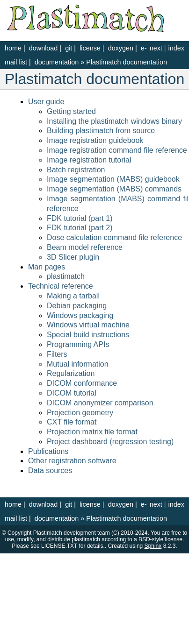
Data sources (50, 471)
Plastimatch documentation (127, 62)
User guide (46, 102)
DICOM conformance (82, 383)
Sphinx (153, 546)
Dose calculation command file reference (114, 237)
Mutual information (78, 364)
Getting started (71, 111)
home (13, 48)
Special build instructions (88, 335)
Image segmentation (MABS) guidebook (113, 179)
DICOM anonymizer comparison (100, 403)
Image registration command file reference (117, 150)
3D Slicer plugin (73, 257)
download (44, 48)
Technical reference (61, 286)
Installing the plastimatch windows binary (114, 121)
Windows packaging (80, 315)
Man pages (47, 267)
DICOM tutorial (72, 393)
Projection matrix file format (92, 432)
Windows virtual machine (88, 325)
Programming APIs (78, 344)
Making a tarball (73, 296)
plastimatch (66, 276)
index (176, 48)
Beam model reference (85, 247)
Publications (48, 451)
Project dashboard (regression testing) (110, 442)
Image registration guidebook (95, 140)
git (69, 48)
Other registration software (72, 461)
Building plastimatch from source (101, 131)
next (156, 48)
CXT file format (72, 422)
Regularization (71, 373)
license (90, 48)
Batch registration (76, 170)
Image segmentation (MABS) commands (114, 189)
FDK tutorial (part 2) (80, 228)
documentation (58, 62)
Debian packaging (77, 306)
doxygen (121, 48)
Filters (57, 354)
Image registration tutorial (89, 160)
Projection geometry (80, 413)
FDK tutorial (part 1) (80, 218)
